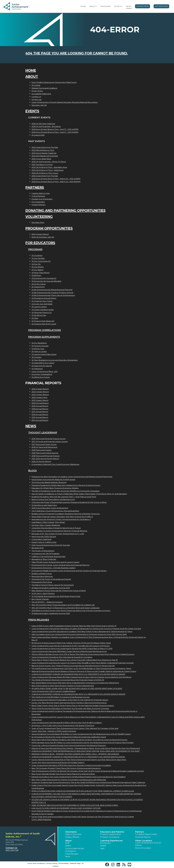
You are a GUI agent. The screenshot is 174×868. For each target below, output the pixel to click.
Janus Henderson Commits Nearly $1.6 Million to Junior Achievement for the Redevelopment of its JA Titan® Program (81, 734)
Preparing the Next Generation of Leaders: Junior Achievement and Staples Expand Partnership (72, 477)
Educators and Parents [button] (112, 832)
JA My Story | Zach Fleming (43, 593)
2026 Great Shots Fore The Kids (45, 176)
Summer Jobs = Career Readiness (46, 525)
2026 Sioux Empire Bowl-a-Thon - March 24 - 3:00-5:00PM (56, 179)
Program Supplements (44, 337)
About (92, 6)
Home (83, 6)
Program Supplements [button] (110, 834)
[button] (96, 6)
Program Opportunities (49, 228)
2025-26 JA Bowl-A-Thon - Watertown (48, 170)
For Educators (40, 243)
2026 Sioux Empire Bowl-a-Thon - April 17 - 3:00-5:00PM (55, 132)
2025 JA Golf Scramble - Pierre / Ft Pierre (49, 162)
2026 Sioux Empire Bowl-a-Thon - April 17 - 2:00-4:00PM (55, 129)
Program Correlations (44, 330)
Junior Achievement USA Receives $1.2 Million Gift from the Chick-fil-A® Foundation (67, 723)
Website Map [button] (75, 863)
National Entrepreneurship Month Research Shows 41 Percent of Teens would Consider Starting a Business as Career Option (84, 671)
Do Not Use (37, 100)
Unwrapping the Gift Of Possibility (45, 554)
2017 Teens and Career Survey (44, 444)
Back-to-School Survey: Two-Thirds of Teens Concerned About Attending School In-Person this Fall (73, 666)
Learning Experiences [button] (111, 841)
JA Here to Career (39, 351)
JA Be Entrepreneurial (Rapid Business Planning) (52, 290)
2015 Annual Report (40, 417)
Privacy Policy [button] (52, 863)
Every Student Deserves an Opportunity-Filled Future (54, 82)
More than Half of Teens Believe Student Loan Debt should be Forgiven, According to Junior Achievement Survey (79, 740)
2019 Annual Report (40, 406)
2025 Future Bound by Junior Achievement (50, 508)
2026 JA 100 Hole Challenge (43, 124)
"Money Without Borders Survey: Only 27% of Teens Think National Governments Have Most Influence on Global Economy (83, 654)
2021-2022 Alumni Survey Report (45, 459)
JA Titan (35, 318)
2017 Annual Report (40, 412)
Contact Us (36, 97)
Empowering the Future (42, 582)
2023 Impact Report (40, 395)
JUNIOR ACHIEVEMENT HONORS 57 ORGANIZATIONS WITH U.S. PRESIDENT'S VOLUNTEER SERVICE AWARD (78, 757)
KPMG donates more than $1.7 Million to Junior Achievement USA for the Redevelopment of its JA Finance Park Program (83, 743)
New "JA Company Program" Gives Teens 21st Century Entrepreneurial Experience (66, 768)
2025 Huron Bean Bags (41, 159)
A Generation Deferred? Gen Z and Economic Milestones (55, 464)
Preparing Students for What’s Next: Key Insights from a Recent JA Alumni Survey (66, 485)
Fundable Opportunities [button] (146, 834)
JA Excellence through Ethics (44, 298)
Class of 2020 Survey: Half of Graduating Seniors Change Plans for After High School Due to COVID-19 (74, 626)
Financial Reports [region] (143, 837)
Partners (35, 187)
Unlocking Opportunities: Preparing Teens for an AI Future (56, 528)
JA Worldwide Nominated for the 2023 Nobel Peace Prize (56, 596)
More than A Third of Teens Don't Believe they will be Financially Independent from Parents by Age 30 (75, 660)
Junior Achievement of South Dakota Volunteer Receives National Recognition (65, 102)
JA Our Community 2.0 (41, 261)
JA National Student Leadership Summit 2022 (51, 613)
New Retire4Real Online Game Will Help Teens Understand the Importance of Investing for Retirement (75, 683)
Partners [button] (140, 832)
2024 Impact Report (40, 234)
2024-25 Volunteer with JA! (43, 237)
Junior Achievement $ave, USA (44, 372)
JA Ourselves (37, 255)
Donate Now (143, 6)
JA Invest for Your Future (42, 301)
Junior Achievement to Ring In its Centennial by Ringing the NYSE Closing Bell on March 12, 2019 (72, 649)
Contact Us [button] (11, 848)
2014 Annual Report (40, 420)
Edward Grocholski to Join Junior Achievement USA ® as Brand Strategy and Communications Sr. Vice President (79, 777)
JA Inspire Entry (38, 287)
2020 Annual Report (40, 403)
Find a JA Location (143, 848)
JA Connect (36, 357)
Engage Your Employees (42, 199)
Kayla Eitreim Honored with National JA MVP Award (53, 480)
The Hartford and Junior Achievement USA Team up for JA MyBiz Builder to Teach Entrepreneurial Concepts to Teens (81, 668)
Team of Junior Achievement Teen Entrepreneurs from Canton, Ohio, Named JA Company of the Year (75, 728)
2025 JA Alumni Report (41, 461)
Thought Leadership (43, 432)
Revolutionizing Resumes (42, 576)
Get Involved (161, 6)
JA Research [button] (71, 851)
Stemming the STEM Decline (44, 537)
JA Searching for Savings (42, 366)
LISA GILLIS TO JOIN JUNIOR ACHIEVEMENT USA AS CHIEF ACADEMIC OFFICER (66, 808)
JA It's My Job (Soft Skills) (42, 304)
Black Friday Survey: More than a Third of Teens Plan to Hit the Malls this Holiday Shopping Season (73, 706)
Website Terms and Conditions (44, 88)
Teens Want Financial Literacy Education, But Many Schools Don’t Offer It (62, 517)
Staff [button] (67, 843)
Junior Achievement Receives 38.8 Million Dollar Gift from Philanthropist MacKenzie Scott (69, 651)
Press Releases (39, 620)
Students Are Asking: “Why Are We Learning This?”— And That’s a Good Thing (64, 497)
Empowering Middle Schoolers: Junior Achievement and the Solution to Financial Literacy (69, 571)
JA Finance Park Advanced (43, 321)
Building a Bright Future (42, 574)
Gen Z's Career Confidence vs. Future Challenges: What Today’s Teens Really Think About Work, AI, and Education (79, 494)
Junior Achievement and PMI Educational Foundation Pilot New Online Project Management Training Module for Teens (82, 631)
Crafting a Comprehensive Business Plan (48, 556)
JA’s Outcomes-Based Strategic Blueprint (49, 482)
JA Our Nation (37, 270)
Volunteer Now (38, 222)
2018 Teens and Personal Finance (46, 456)
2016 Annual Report (40, 415)
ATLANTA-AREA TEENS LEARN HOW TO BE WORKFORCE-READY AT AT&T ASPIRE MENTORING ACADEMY (77, 689)
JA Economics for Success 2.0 (44, 278)
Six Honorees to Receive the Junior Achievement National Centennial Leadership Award (69, 737)
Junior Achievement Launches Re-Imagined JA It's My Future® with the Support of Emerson (71, 646)
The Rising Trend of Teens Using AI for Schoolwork (53, 585)
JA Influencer (37, 369)
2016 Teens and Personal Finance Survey (49, 439)
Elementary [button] (105, 843)
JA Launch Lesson (39, 307)
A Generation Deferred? (42, 539)
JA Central (36, 85)
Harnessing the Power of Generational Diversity (51, 579)
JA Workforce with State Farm (44, 505)
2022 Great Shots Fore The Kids (45, 147)
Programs (105, 6)
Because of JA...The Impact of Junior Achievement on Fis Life (58, 534)
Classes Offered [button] (72, 837)
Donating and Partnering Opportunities (65, 210)
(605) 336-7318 (12, 850)
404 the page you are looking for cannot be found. (77, 53)
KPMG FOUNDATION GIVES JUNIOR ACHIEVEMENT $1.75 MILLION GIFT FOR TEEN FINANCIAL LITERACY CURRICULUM (83, 791)
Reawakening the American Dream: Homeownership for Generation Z (61, 519)
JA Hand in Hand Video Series (44, 354)
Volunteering (39, 217)
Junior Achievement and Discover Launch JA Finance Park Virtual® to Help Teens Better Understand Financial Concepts (83, 663)
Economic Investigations (42, 374)
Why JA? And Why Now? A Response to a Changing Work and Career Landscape (66, 608)
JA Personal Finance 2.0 (42, 312)
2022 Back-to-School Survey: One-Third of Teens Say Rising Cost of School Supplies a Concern (71, 611)
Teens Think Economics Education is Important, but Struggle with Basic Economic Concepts (70, 708)
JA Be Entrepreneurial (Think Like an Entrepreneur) (53, 295)
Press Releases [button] (72, 854)
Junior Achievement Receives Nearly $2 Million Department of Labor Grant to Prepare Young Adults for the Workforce (81, 677)
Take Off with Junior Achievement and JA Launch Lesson (55, 562)
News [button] (68, 857)
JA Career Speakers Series (43, 310)
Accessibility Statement (41, 94)
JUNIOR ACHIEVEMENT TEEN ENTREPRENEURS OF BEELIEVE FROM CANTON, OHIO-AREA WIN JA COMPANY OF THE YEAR (86, 751)
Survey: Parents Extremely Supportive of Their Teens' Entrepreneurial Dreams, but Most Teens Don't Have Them (79, 760)
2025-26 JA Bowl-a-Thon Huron (45, 173)
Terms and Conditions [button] (36, 863)
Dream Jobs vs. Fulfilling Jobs (44, 542)
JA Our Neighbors (39, 343)
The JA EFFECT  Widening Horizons (47, 602)
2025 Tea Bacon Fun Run (42, 165)
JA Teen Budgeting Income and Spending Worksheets (55, 360)
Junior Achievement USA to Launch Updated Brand (53, 691)
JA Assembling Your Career (43, 363)
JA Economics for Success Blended (46, 281)
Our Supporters (38, 202)
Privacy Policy (37, 91)
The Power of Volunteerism (43, 551)
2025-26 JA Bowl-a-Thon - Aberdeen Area (49, 167)
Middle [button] (103, 846)
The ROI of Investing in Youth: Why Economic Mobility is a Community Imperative (65, 491)
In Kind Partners (38, 196)
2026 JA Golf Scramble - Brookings (46, 126)
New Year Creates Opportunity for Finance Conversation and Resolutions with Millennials (69, 780)
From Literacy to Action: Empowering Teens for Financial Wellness (59, 531)
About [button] (68, 841)
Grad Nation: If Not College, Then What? (48, 522)
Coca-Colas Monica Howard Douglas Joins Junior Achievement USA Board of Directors (69, 745)
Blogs (32, 470)
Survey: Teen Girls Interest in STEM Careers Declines (54, 731)
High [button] (102, 848)
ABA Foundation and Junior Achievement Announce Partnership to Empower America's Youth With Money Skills (79, 634)
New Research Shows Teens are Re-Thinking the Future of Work (59, 591)
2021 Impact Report (40, 400)
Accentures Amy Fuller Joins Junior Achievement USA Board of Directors (63, 726)
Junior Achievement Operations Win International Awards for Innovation (62, 657)
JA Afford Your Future (41, 377)
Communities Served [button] (75, 848)
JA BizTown (36, 275)
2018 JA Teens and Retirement (44, 447)
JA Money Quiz (38, 349)
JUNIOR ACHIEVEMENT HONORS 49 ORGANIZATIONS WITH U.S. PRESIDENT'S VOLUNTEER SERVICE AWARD (78, 674)
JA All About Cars (39, 315)
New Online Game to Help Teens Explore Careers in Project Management (63, 686)
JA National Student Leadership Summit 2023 (51, 588)
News (129, 6)
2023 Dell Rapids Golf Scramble (45, 156)
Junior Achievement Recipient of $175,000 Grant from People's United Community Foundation (71, 765)
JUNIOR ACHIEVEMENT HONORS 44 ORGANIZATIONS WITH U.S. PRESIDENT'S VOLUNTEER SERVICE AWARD (78, 694)
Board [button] (68, 846)
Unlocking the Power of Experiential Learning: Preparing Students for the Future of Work (69, 502)
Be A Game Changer (40, 599)
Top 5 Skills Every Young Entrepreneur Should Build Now (55, 511)
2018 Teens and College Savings (45, 453)
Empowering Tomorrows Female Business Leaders (53, 568)
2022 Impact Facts (39, 397)
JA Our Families (38, 258)
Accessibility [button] (64, 863)
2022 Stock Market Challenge (44, 153)
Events (118, 6)
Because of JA (38, 548)
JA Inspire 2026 (38, 135)
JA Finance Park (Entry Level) (44, 324)
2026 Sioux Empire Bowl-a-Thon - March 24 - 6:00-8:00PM (56, 182)
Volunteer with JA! (39, 105)
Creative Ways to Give (41, 193)
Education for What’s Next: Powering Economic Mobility (55, 488)
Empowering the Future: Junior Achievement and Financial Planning (60, 565)
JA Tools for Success (40, 346)
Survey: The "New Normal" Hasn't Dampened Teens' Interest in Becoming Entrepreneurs (69, 703)
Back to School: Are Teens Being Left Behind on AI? (53, 499)
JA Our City (36, 264)
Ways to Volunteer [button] (74, 834)
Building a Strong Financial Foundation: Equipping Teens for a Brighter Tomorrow (66, 514)
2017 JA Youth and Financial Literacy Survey (50, 442)
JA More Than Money (41, 273)
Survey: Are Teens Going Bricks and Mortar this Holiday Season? (58, 763)
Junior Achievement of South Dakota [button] (148, 844)
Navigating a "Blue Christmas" (44, 559)
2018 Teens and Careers (42, 450)
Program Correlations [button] (110, 837)
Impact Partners (38, 205)
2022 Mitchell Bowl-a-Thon (43, 150)
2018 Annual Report (40, 409)
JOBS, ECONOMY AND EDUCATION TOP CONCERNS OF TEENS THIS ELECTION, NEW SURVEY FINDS (75, 805)
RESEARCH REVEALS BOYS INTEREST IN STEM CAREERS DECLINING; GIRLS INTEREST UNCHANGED (75, 754)
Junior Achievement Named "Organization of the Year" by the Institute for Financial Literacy (70, 700)
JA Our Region (38, 267)
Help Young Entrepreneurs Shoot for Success (51, 545)
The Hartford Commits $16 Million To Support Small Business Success (60, 697)
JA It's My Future (39, 284)
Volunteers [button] (71, 832)
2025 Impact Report (40, 389)
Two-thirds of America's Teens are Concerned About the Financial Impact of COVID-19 (68, 680)
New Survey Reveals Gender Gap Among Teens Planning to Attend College (63, 774)
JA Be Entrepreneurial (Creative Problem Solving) (52, 293)
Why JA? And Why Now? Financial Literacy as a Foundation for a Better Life (63, 605)
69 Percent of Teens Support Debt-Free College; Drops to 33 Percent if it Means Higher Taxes (71, 643)
